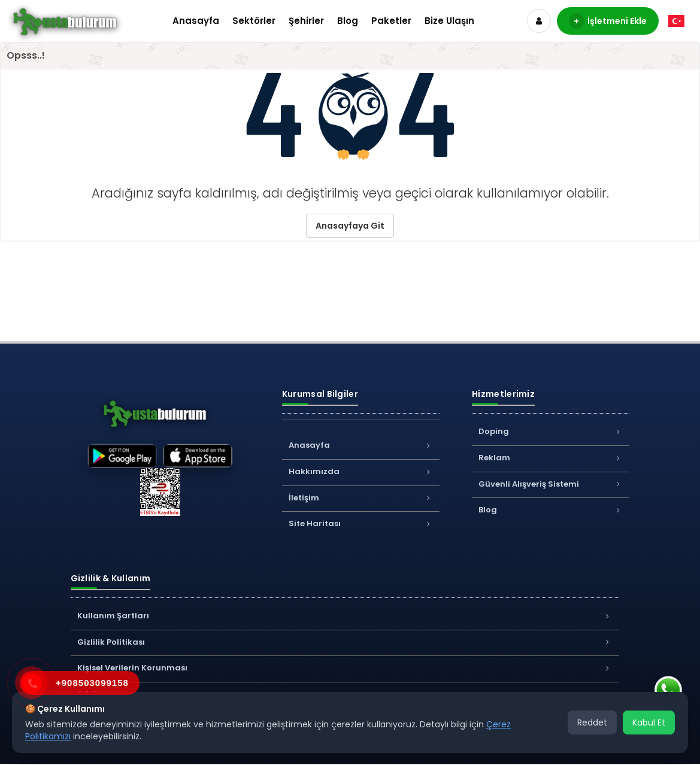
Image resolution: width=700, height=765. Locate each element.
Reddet (592, 722)
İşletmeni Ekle (608, 21)
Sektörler (254, 21)
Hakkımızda (361, 471)
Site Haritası (361, 523)
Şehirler (306, 21)
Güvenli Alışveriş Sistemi (551, 484)
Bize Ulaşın (449, 21)
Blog (348, 21)
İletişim (361, 498)
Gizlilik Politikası (345, 642)
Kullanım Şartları (345, 616)
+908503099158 (92, 683)
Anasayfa (196, 21)
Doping (551, 431)
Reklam (551, 458)
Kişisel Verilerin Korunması (345, 668)
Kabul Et (649, 722)
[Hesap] (539, 21)
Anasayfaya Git (350, 226)
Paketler (391, 21)
